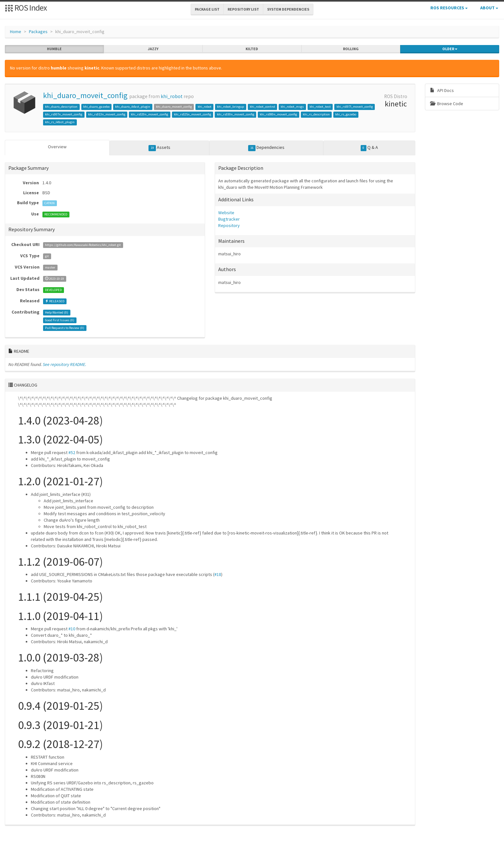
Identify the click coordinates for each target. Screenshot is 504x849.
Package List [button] (207, 9)
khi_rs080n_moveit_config (278, 114)
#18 (218, 574)
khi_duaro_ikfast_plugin (133, 107)
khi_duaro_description (61, 107)
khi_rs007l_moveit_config (355, 107)
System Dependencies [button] (288, 9)
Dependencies (266, 148)
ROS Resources (449, 8)
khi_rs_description (316, 114)
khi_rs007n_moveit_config (64, 114)
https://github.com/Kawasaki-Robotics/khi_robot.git (83, 245)
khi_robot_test (320, 107)
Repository (229, 225)
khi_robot (172, 96)
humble (54, 49)
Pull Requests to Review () (65, 328)
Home (16, 32)
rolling (351, 49)
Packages (38, 32)
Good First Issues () (60, 320)
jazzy (153, 49)
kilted (252, 49)
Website (226, 213)
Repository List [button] (243, 9)
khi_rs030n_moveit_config (236, 114)
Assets (159, 148)
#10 (72, 629)
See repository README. (64, 364)
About (489, 8)
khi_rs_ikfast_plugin (60, 122)
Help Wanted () (57, 312)
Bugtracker (229, 219)
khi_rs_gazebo (346, 114)
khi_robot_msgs (292, 107)
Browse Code (447, 104)
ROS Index (26, 8)
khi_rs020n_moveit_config (149, 114)
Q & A (369, 148)
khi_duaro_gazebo (96, 107)
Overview (57, 147)
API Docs (442, 90)
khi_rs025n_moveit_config (193, 114)
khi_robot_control (262, 107)
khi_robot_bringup (230, 107)
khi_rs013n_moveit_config (107, 114)
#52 (72, 452)
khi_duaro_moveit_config (85, 95)
